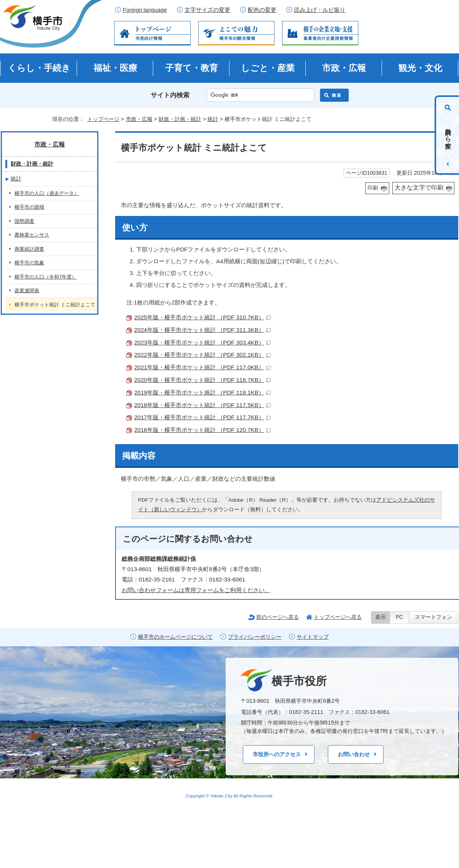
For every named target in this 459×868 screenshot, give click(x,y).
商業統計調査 (29, 249)
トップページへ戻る (338, 617)
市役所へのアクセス (277, 754)
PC (399, 617)
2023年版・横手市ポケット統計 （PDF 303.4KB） (202, 342)
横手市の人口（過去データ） (47, 193)
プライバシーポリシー (255, 637)
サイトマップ (313, 637)
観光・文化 (420, 68)
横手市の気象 (29, 263)
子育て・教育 (192, 68)
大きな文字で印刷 (419, 188)
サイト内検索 (170, 95)
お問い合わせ (354, 754)
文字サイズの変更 (207, 10)
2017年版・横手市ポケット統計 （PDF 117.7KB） (202, 417)
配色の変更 (262, 10)
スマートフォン (433, 617)
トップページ (103, 119)
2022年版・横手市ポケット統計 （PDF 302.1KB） (202, 355)
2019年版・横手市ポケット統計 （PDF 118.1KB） (202, 392)
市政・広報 (344, 68)
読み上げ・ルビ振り (320, 10)
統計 (213, 119)
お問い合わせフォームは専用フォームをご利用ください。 (196, 590)
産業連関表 (27, 291)
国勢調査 (24, 221)
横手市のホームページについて (175, 637)
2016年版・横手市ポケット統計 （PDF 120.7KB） (202, 430)
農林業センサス (32, 235)
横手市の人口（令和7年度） (46, 277)
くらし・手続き (39, 68)
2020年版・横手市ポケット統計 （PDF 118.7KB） (202, 380)
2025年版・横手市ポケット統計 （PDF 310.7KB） (202, 317)
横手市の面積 (29, 207)
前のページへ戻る (278, 617)
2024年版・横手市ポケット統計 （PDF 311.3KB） (202, 330)
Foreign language (145, 10)
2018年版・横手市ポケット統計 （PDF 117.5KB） (202, 405)
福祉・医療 (115, 68)
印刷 (373, 188)
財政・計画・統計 (180, 119)
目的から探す (448, 135)
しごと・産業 (268, 68)
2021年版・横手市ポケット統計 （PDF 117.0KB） (202, 367)
